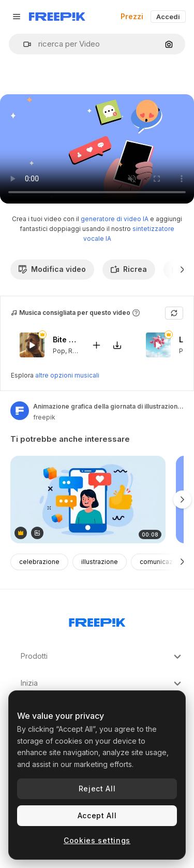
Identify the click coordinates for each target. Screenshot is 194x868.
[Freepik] (57, 17)
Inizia (102, 684)
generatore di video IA (115, 219)
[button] (23, 44)
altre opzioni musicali (67, 375)
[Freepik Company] (97, 620)
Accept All (97, 815)
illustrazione (100, 562)
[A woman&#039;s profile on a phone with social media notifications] (88, 500)
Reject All (97, 789)
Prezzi (132, 16)
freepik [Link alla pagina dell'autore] (44, 417)
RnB (74, 350)
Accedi (168, 17)
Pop (59, 350)
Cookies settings (97, 840)
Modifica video (52, 269)
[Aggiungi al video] (96, 345)
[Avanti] (182, 269)
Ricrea (129, 269)
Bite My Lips (66, 339)
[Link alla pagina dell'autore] (20, 411)
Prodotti (102, 657)
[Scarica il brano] (117, 345)
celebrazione (39, 562)
